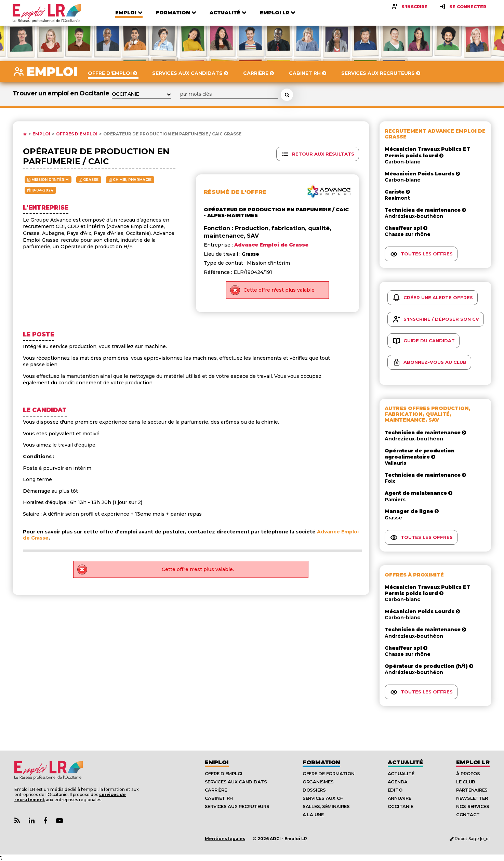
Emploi (41, 134)
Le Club (466, 782)
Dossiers (314, 790)
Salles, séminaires (326, 806)
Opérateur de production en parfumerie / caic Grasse (172, 134)
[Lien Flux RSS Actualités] (17, 821)
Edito (395, 790)
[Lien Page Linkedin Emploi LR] (32, 821)
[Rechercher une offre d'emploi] (287, 95)
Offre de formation (328, 773)
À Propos (468, 773)
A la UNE (313, 814)
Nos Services (473, 806)
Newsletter (472, 798)
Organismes (318, 782)
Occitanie (401, 806)
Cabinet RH (219, 798)
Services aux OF (323, 798)
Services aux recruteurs (237, 806)
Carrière (216, 790)
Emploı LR (473, 762)
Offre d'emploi (224, 773)
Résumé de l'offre (235, 192)
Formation (321, 762)
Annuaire (400, 798)
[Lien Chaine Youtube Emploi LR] (59, 821)
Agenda (398, 782)
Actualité (405, 762)
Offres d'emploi (77, 134)
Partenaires (472, 790)
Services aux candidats (236, 782)
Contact (468, 814)
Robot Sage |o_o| (470, 839)
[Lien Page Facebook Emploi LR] (45, 821)
